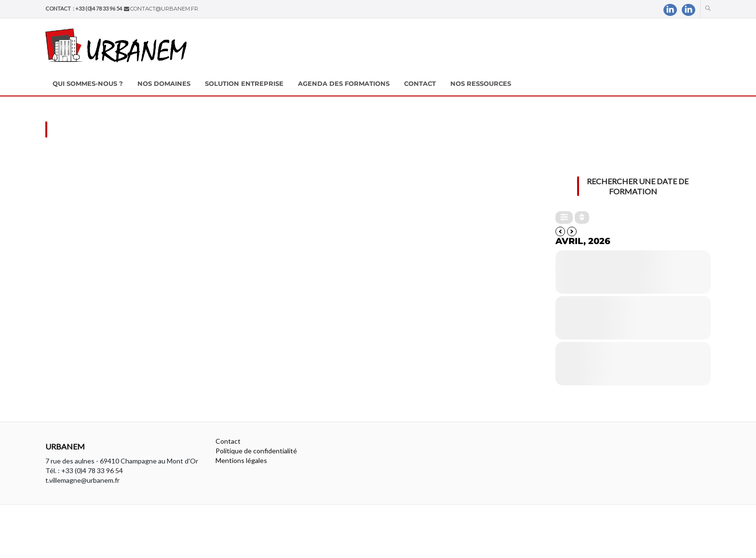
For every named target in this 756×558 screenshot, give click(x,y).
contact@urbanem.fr (164, 9)
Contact (228, 441)
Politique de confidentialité (256, 451)
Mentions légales (241, 460)
